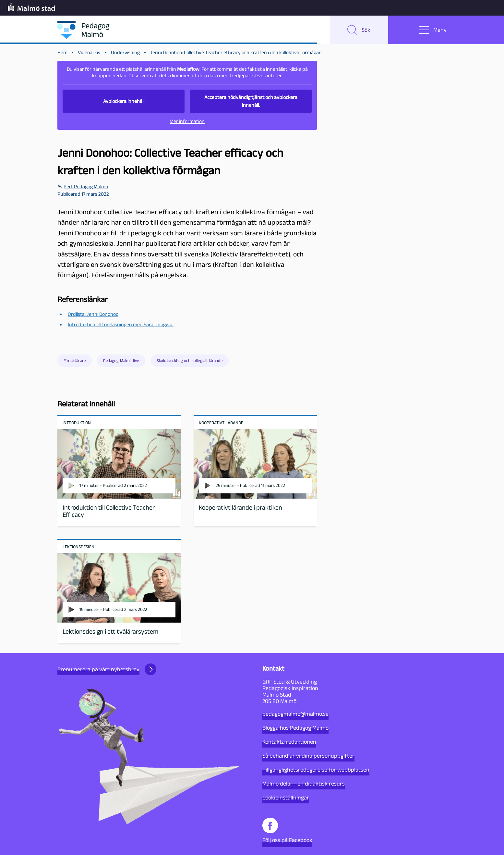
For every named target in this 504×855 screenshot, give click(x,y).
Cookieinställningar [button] (286, 798)
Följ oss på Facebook (287, 830)
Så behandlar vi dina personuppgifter (308, 756)
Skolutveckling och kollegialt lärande (190, 360)
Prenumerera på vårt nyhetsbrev (107, 669)
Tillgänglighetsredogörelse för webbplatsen (316, 770)
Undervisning (125, 52)
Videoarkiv (89, 52)
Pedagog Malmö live (121, 360)
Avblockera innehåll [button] (124, 101)
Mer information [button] (187, 121)
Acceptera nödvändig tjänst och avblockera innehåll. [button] (251, 101)
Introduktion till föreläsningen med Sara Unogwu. (121, 324)
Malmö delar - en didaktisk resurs (304, 784)
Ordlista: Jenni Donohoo (93, 314)
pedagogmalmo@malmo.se (295, 714)
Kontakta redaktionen (289, 742)
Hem (62, 52)
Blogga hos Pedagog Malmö (295, 728)
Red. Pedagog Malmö (86, 186)
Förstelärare (75, 360)
